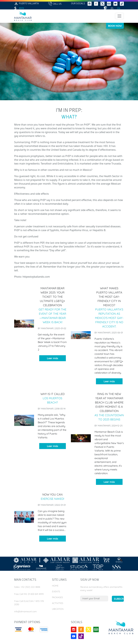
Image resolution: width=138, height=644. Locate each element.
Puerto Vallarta (26, 4)
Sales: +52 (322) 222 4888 (27, 587)
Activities (58, 603)
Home (55, 586)
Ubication (58, 609)
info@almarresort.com (25, 611)
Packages (57, 597)
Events (56, 592)
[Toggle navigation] (119, 16)
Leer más (53, 358)
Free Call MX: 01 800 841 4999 (29, 594)
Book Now (115, 26)
